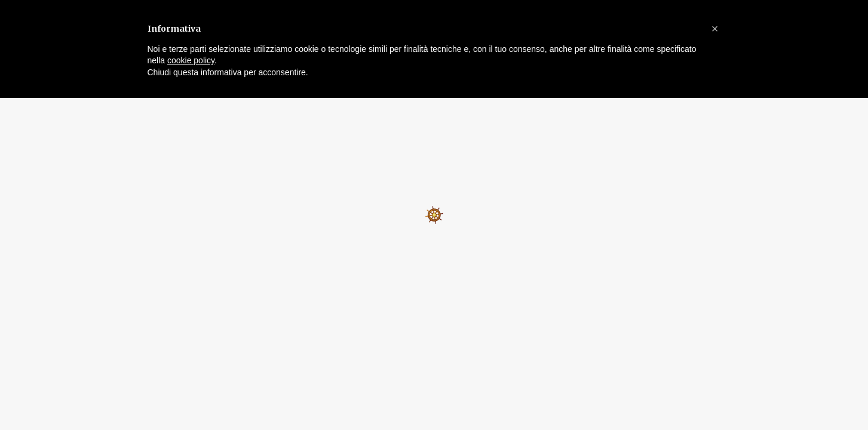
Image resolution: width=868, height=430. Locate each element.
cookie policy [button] (191, 60)
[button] (715, 29)
